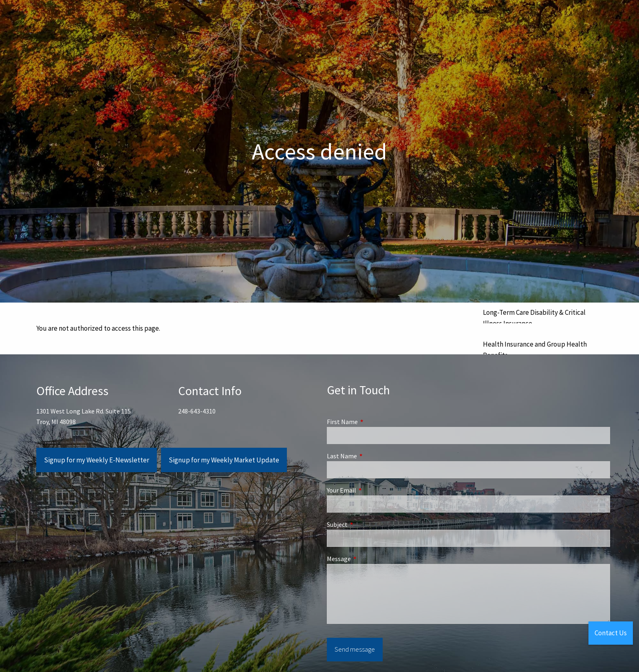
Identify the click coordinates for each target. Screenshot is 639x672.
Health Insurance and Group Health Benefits (535, 350)
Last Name (371, 456)
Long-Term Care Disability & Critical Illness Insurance (534, 318)
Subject (366, 524)
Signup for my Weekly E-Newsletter (97, 460)
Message (368, 559)
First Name (371, 422)
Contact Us (611, 633)
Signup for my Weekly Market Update (224, 460)
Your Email (371, 490)
